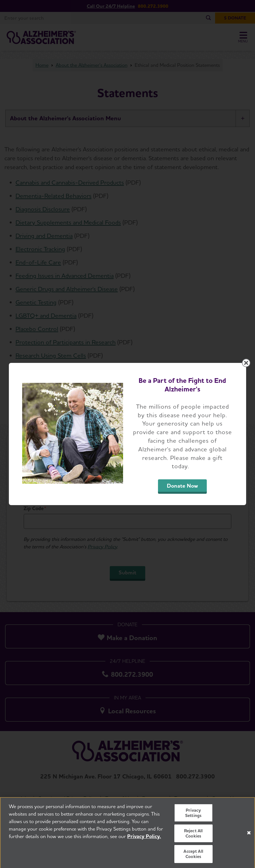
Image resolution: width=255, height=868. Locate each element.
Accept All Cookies (193, 859)
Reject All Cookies (193, 838)
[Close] (249, 837)
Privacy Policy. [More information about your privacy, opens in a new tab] (144, 841)
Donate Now (182, 486)
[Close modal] (246, 363)
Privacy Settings (193, 817)
